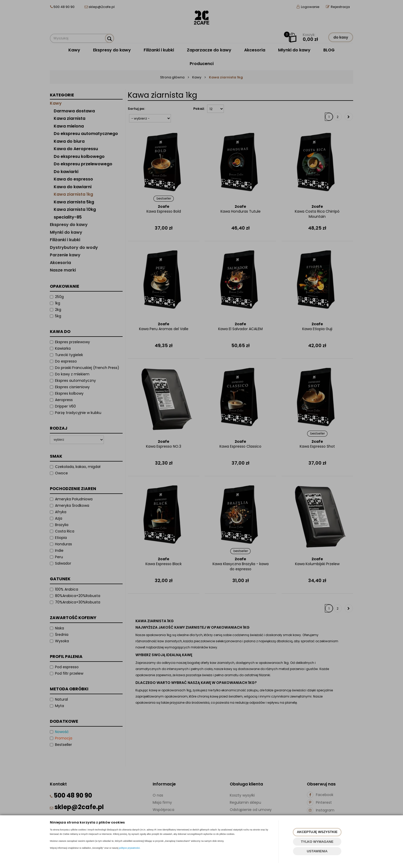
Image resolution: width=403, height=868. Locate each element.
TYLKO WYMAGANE (317, 842)
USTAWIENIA (317, 851)
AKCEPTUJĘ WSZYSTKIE (317, 832)
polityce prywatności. (130, 848)
